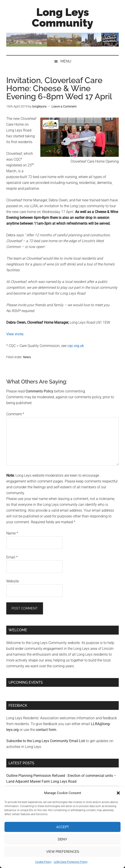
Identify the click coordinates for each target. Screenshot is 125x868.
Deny (62, 839)
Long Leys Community (62, 17)
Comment (15, 414)
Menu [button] (66, 61)
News (27, 357)
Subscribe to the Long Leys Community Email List (46, 741)
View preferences (63, 852)
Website (13, 581)
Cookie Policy (43, 862)
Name (12, 533)
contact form (46, 730)
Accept (63, 827)
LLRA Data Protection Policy (71, 862)
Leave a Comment (64, 106)
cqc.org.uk (76, 346)
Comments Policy (39, 391)
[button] (118, 793)
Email (12, 557)
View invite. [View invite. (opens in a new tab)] (15, 334)
